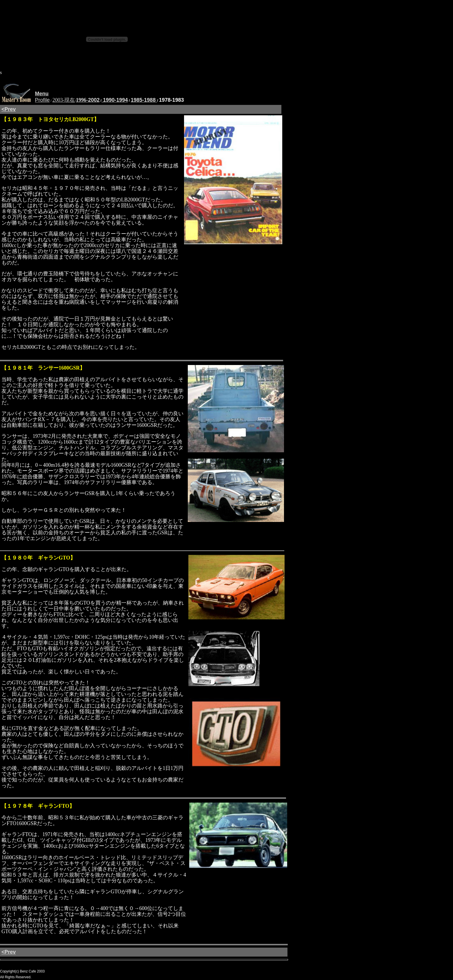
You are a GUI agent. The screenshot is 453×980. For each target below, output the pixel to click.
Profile (42, 100)
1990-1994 (115, 100)
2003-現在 (64, 100)
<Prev (9, 109)
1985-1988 (144, 100)
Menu (42, 94)
